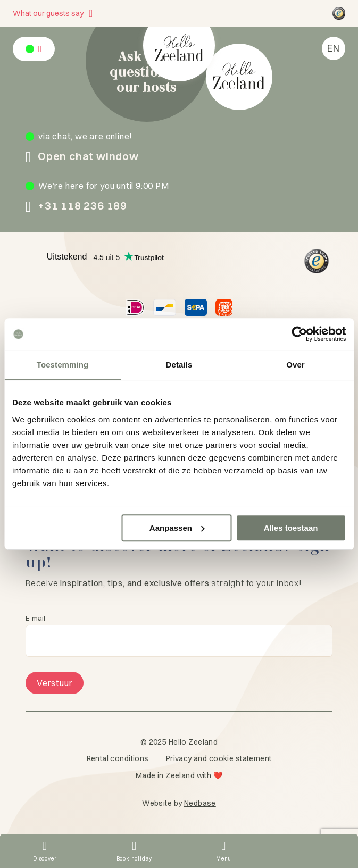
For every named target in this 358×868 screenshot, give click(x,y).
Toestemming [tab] (63, 365)
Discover (45, 859)
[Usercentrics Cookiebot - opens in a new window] (299, 334)
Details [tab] (179, 365)
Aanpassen (177, 528)
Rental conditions (118, 758)
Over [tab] (295, 365)
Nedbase (200, 803)
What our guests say (48, 13)
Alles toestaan (291, 528)
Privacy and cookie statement (219, 758)
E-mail (35, 618)
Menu (224, 859)
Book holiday (135, 859)
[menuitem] (334, 48)
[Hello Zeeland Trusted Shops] (339, 13)
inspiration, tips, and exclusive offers (135, 583)
